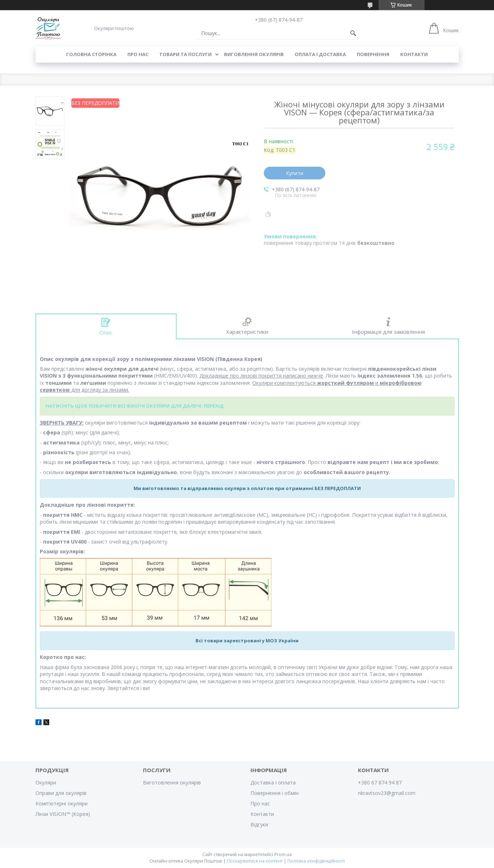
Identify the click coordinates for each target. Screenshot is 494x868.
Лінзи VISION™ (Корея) (63, 814)
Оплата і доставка (320, 54)
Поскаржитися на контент (255, 861)
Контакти (414, 54)
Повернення (373, 54)
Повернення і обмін (275, 793)
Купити (295, 173)
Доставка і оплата (273, 782)
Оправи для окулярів (61, 793)
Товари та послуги (185, 54)
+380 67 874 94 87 (380, 782)
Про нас (138, 54)
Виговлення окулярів (254, 54)
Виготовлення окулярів (172, 782)
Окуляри (46, 782)
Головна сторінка (91, 54)
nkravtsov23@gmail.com (387, 793)
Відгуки (259, 824)
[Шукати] (353, 33)
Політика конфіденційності (316, 861)
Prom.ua (283, 854)
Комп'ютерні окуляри (62, 803)
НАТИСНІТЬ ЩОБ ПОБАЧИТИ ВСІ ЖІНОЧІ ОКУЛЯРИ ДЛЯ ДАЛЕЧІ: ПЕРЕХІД (135, 406)
